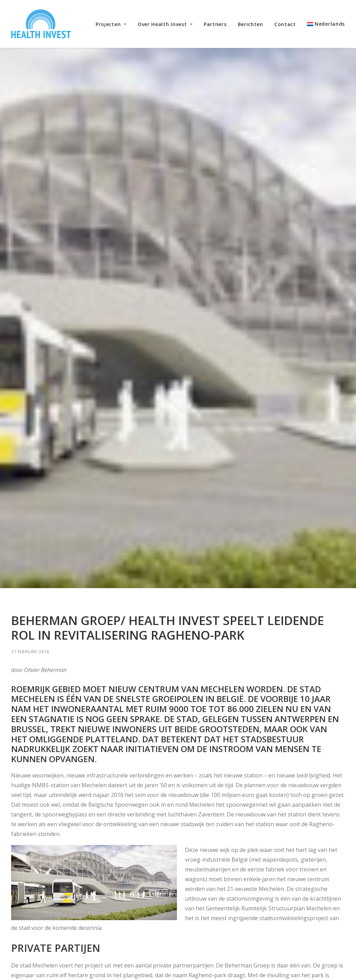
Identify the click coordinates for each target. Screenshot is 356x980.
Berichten (250, 24)
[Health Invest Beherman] (41, 24)
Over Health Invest (165, 24)
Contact (285, 24)
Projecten (111, 24)
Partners (215, 24)
